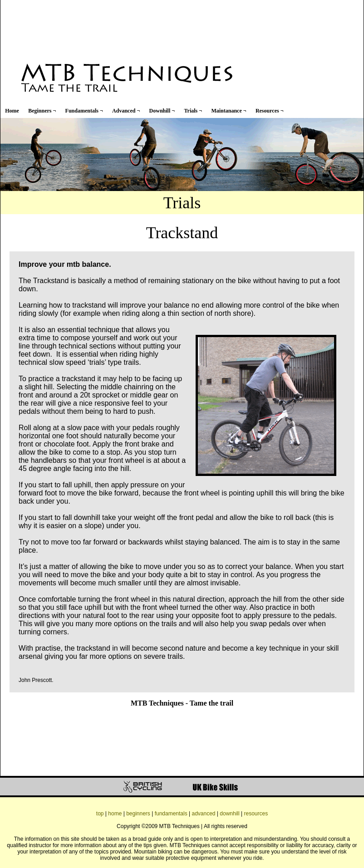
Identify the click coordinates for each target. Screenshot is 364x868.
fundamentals (171, 814)
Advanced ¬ (126, 111)
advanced (203, 814)
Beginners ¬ (42, 111)
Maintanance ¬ (229, 111)
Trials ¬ (193, 111)
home (115, 814)
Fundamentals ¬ (84, 111)
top (100, 814)
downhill (229, 814)
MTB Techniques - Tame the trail (182, 703)
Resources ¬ (270, 111)
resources (256, 814)
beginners (138, 814)
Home (12, 111)
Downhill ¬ (162, 111)
